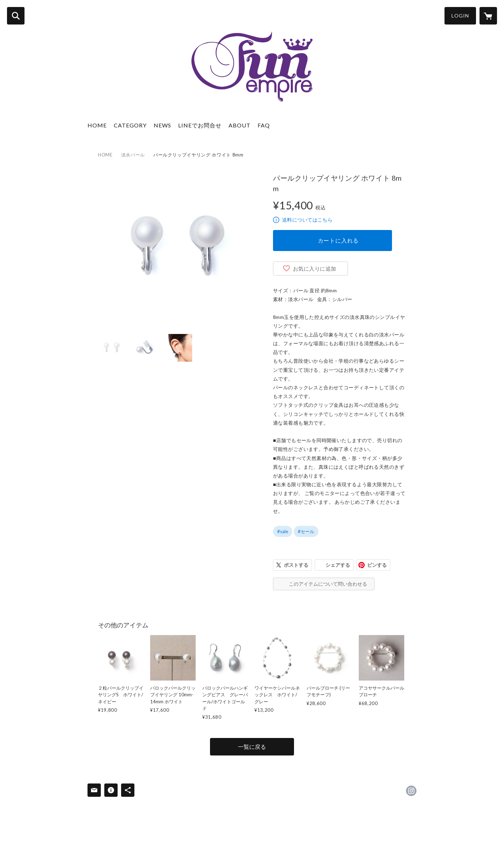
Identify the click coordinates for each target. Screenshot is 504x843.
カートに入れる (338, 240)
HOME (97, 125)
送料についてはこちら (307, 220)
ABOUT (240, 125)
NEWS (162, 125)
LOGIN (460, 16)
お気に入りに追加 (315, 269)
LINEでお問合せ (200, 125)
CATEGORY (130, 125)
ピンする (377, 565)
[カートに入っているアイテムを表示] (488, 16)
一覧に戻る (252, 747)
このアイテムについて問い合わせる (328, 584)
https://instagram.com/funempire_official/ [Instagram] (411, 791)
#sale (283, 531)
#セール (306, 531)
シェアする (338, 565)
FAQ (264, 125)
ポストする (296, 565)
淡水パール (133, 155)
